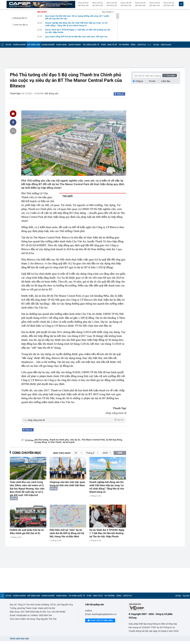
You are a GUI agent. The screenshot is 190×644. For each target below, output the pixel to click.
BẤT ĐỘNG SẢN (34, 45)
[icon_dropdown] (181, 4)
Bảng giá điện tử (19, 18)
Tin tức (152, 81)
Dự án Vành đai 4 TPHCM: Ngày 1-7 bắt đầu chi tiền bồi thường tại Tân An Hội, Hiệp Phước (107, 533)
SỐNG (133, 45)
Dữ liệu (156, 45)
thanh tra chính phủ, (59, 440)
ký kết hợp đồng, (114, 440)
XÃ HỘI (8, 45)
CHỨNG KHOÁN (19, 45)
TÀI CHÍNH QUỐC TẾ (91, 45)
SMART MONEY (75, 45)
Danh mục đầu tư (19, 25)
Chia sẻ (120, 94)
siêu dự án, (75, 440)
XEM (120, 453)
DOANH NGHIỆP (48, 45)
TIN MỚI (67, 196)
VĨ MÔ (103, 45)
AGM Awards (166, 45)
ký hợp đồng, (41, 442)
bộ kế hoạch (69, 442)
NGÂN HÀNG (62, 45)
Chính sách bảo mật (19, 639)
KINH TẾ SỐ (112, 45)
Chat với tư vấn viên (100, 621)
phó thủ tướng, (42, 440)
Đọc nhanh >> (108, 12)
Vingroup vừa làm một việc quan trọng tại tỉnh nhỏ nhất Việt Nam (67, 484)
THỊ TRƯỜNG (124, 45)
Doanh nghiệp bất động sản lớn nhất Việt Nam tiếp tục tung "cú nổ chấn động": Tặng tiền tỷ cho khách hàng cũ (107, 487)
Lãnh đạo (166, 81)
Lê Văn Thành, (55, 442)
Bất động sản (52, 94)
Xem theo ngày (62, 453)
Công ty (139, 81)
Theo (74, 420)
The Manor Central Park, (93, 440)
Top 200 (186, 596)
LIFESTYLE (142, 45)
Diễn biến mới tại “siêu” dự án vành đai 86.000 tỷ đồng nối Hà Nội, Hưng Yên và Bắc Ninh (67, 533)
